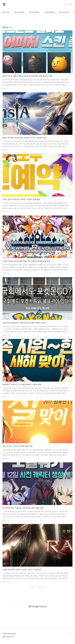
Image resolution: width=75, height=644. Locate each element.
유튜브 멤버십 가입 (8, 637)
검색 (66, 4)
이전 (30, 587)
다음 (45, 587)
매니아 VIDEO (19, 12)
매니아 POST (64, 12)
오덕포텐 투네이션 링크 (9, 634)
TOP (71, 634)
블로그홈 (6, 12)
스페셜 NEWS (49, 12)
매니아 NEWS (34, 12)
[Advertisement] (37, 606)
